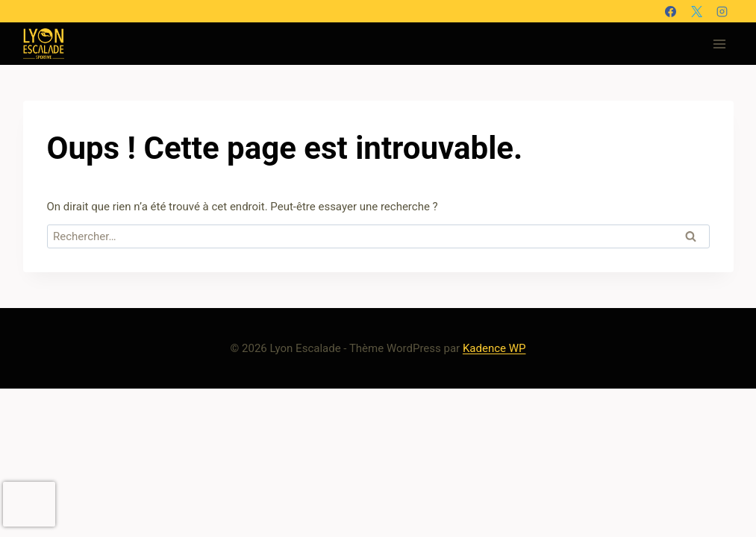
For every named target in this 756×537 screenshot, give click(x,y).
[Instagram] (722, 11)
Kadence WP (494, 348)
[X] (696, 11)
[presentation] (29, 504)
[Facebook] (671, 11)
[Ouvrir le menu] (720, 44)
